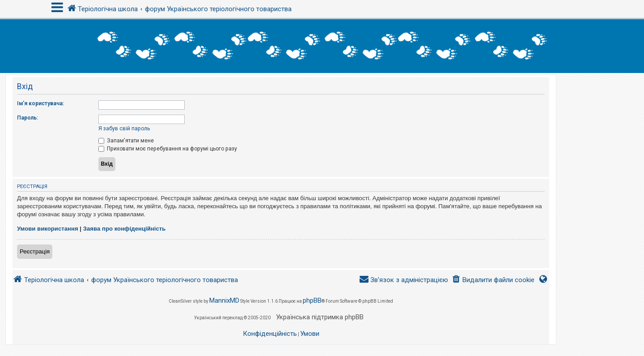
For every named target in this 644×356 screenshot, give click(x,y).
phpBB (312, 300)
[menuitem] (493, 280)
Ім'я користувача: (40, 103)
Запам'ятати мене (126, 141)
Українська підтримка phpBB (320, 317)
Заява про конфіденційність (125, 229)
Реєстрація (35, 251)
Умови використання (48, 229)
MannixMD (224, 300)
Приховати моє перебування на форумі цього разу (168, 149)
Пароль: (28, 118)
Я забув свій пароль (124, 129)
